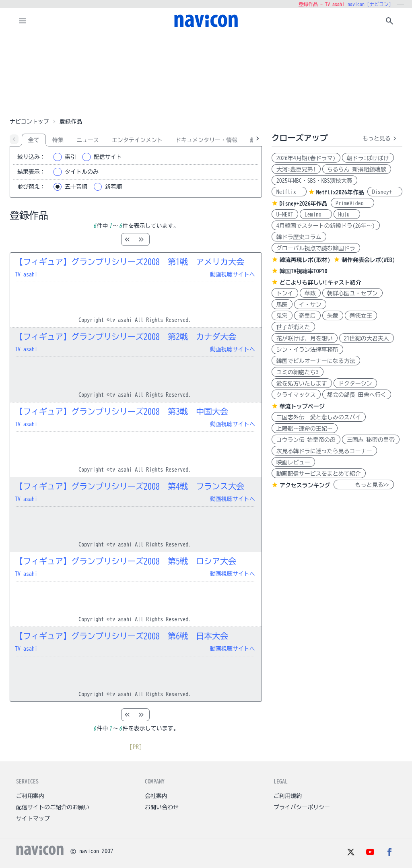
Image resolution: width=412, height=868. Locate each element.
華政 (310, 293)
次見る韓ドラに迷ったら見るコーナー (324, 451)
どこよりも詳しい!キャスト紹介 (320, 282)
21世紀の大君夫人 (367, 338)
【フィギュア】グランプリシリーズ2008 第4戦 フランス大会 (130, 486)
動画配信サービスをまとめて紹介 (319, 474)
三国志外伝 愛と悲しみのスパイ (319, 417)
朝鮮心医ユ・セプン (352, 293)
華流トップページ (302, 406)
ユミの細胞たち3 (298, 372)
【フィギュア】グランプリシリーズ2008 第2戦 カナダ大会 (126, 336)
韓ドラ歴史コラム (299, 237)
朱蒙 (333, 316)
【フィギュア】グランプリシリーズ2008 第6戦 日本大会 (122, 636)
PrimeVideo (352, 203)
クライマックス (296, 395)
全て (34, 140)
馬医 (282, 305)
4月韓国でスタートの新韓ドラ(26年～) (326, 226)
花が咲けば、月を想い (305, 338)
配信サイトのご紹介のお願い (53, 807)
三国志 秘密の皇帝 (371, 440)
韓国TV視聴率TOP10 (304, 271)
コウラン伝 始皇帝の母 (306, 440)
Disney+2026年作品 (304, 204)
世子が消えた (293, 327)
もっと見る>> (364, 485)
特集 (58, 140)
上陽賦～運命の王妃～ (305, 429)
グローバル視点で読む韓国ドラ (316, 248)
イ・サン (310, 305)
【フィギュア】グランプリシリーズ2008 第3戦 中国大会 (122, 411)
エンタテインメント (137, 140)
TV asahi (26, 274)
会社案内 (156, 796)
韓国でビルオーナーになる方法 (316, 361)
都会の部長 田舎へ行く (357, 395)
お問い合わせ (162, 807)
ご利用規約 (288, 796)
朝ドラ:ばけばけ (368, 158)
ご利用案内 (30, 796)
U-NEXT (285, 214)
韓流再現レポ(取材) (305, 260)
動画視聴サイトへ (233, 274)
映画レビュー (293, 462)
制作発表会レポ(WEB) (368, 260)
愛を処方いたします (302, 383)
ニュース (88, 140)
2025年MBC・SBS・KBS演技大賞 (314, 181)
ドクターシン (355, 383)
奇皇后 (307, 316)
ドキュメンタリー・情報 (206, 140)
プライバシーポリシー (302, 807)
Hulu (347, 214)
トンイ (285, 293)
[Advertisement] (206, 74)
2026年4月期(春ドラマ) (306, 158)
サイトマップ (33, 819)
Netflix (289, 192)
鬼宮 (282, 316)
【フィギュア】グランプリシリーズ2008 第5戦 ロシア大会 (126, 561)
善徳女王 (361, 316)
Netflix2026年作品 (340, 192)
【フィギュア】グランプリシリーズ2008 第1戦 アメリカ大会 (130, 262)
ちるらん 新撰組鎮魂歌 (357, 169)
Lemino (316, 214)
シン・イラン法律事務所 (307, 350)
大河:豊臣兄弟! (296, 169)
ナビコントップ (29, 122)
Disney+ (385, 192)
